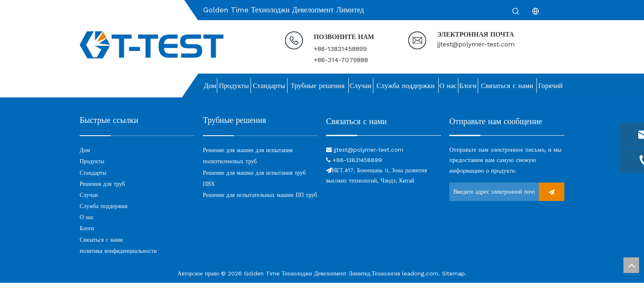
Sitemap (453, 273)
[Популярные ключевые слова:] (516, 12)
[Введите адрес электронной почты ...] (492, 192)
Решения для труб (102, 184)
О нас (87, 217)
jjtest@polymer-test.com (476, 44)
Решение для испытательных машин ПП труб (260, 195)
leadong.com (420, 273)
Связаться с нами (101, 240)
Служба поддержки (103, 206)
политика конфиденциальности (118, 251)
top (631, 265)
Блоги (87, 228)
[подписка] (552, 192)
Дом (85, 150)
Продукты (92, 161)
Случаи (89, 195)
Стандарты (93, 173)
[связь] (384, 135)
